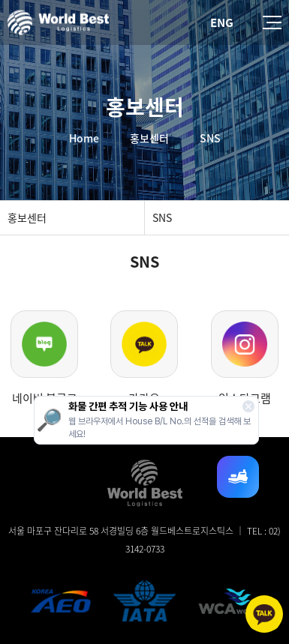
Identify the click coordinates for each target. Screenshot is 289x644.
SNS (162, 217)
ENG (222, 22)
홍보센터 (27, 217)
